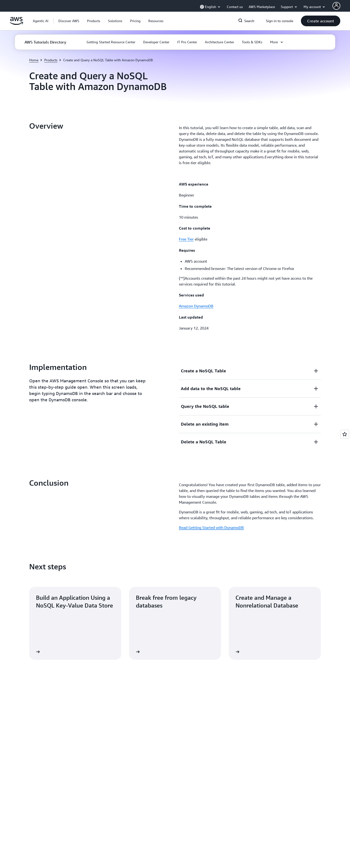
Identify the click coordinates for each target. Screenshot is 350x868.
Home (34, 60)
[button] (69, 21)
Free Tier (186, 239)
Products (51, 60)
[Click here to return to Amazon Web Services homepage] (16, 24)
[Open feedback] (345, 434)
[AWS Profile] (336, 6)
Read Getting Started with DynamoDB (211, 474)
